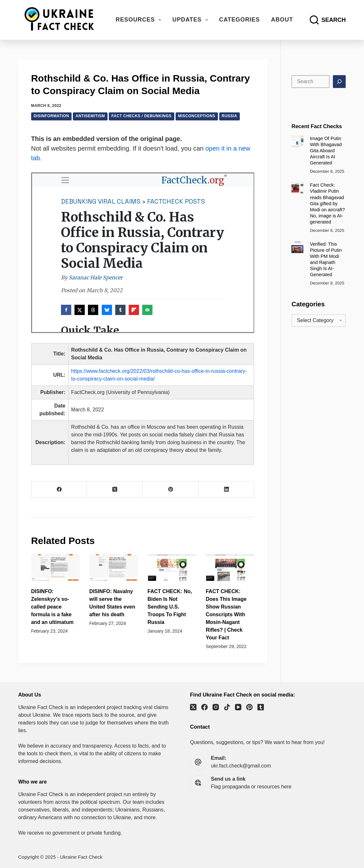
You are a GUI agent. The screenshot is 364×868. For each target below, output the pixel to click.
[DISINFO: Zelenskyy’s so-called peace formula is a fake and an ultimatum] (55, 568)
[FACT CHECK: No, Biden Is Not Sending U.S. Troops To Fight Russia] (172, 568)
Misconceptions (197, 116)
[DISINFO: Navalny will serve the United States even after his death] (113, 568)
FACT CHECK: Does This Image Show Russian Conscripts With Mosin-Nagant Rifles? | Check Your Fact (226, 614)
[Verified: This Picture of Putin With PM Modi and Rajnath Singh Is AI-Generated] (297, 247)
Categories (240, 20)
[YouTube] (238, 707)
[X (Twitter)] (115, 490)
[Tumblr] (261, 707)
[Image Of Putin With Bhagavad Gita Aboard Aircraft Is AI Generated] (297, 141)
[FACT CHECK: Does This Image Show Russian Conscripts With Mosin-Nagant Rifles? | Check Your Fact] (230, 568)
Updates (191, 20)
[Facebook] (59, 490)
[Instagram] (216, 707)
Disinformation (52, 116)
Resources (140, 20)
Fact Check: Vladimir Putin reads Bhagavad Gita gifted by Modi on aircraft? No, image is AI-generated (327, 203)
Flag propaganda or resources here (251, 787)
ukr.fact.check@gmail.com (241, 766)
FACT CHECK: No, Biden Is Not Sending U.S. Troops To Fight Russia (170, 607)
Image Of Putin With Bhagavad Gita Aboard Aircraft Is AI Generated (326, 151)
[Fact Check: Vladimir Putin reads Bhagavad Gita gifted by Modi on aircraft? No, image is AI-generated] (297, 188)
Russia (230, 116)
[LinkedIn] (227, 490)
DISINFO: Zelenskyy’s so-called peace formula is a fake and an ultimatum (52, 607)
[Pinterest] (171, 490)
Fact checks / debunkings (142, 116)
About (282, 20)
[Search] (328, 20)
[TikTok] (227, 707)
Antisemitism (90, 116)
